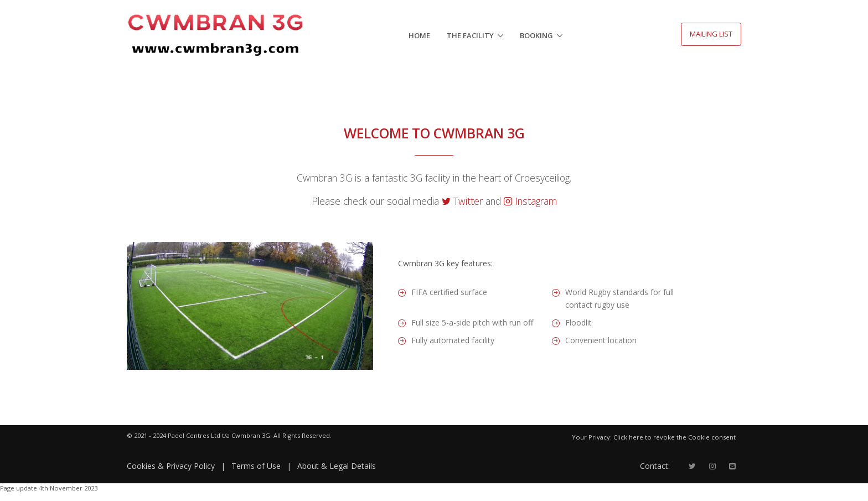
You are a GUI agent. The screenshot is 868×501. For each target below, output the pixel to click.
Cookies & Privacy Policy (171, 466)
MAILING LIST (711, 34)
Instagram (530, 201)
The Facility (470, 35)
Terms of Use (256, 466)
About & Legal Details (337, 466)
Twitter (464, 201)
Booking (536, 35)
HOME (419, 35)
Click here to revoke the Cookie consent (675, 437)
